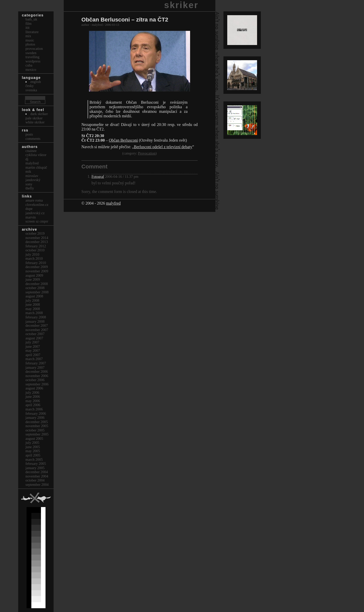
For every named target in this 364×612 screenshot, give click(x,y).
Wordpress (33, 61)
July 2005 (32, 443)
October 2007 (35, 334)
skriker (181, 5)
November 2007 (37, 330)
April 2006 (33, 405)
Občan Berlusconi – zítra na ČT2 (125, 20)
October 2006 (35, 380)
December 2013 (37, 242)
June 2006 (33, 397)
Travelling (32, 57)
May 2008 (33, 309)
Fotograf (98, 177)
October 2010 (35, 250)
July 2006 (32, 392)
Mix (28, 36)
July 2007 (32, 342)
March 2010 (34, 258)
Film (29, 24)
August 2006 (34, 388)
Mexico (31, 70)
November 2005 (37, 426)
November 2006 (37, 376)
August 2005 (34, 439)
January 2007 (35, 367)
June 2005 (33, 447)
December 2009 (37, 267)
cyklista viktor (36, 155)
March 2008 (34, 313)
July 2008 (32, 300)
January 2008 (35, 321)
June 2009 (33, 279)
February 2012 (36, 246)
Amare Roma (34, 200)
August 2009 (34, 275)
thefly (30, 188)
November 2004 (37, 476)
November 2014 (37, 238)
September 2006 (37, 384)
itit (28, 28)
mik (28, 171)
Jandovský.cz (35, 213)
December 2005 (37, 422)
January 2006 (35, 418)
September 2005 (37, 434)
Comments (33, 139)
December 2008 (37, 284)
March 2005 (34, 460)
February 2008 (36, 317)
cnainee (31, 151)
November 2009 (37, 271)
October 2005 (35, 430)
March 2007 (34, 359)
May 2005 (33, 451)
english (36, 82)
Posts (29, 134)
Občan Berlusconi (123, 140)
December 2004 (37, 472)
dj (27, 159)
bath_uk (31, 19)
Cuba (29, 65)
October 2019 (35, 233)
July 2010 (32, 254)
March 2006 (34, 409)
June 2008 (33, 304)
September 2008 (37, 292)
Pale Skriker (34, 118)
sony (29, 184)
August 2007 (34, 338)
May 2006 (33, 401)
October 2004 (35, 480)
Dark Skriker (39, 114)
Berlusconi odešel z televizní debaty (163, 147)
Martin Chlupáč (36, 167)
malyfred (113, 203)
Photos (30, 44)
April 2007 (33, 355)
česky (30, 86)
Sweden (31, 53)
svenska (31, 90)
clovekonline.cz (37, 205)
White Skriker (35, 122)
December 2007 (37, 325)
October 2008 (35, 288)
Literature (32, 32)
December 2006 (37, 371)
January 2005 (35, 468)
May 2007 (33, 351)
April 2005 (33, 455)
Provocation (147, 153)
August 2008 (34, 296)
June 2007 (33, 346)
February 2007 (36, 363)
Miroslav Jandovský (33, 178)
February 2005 (36, 464)
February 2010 (36, 263)
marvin (31, 217)
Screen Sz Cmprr (37, 221)
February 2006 (36, 413)
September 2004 (37, 485)
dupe (29, 209)
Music (30, 40)
